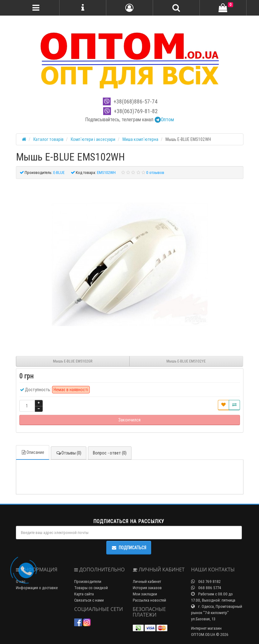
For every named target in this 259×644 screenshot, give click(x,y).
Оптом (164, 119)
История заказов (147, 588)
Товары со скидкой (91, 588)
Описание (33, 452)
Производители (88, 582)
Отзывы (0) (69, 453)
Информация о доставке (37, 588)
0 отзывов (155, 173)
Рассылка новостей (149, 600)
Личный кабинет (147, 582)
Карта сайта (84, 594)
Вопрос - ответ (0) (110, 453)
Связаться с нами (89, 600)
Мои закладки (145, 594)
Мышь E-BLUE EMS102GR (73, 361)
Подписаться (129, 548)
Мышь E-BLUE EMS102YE (186, 361)
